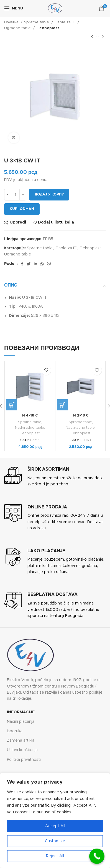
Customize (55, 841)
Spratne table (37, 22)
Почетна (12, 22)
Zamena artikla (21, 741)
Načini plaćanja (21, 722)
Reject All (55, 856)
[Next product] (103, 37)
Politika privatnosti (24, 760)
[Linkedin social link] (35, 264)
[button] (12, 405)
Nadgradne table (30, 428)
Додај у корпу (49, 195)
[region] (55, 821)
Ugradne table (18, 28)
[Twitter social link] (29, 264)
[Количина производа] (15, 195)
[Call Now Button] (97, 856)
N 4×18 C (30, 416)
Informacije (21, 712)
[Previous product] (92, 37)
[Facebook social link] (22, 264)
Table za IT (66, 22)
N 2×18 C (81, 416)
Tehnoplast (48, 28)
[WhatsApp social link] (42, 264)
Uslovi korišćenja (22, 750)
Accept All (55, 826)
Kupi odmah (22, 209)
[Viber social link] (49, 264)
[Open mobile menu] (14, 8)
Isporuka (15, 731)
